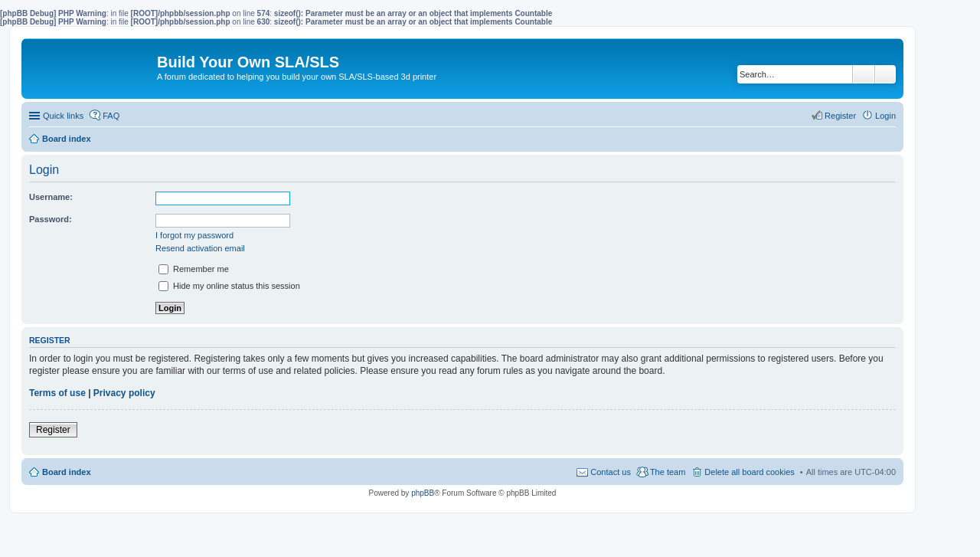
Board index (67, 472)
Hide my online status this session (229, 286)
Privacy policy (124, 393)
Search (864, 74)
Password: (51, 219)
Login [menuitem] (885, 116)
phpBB (423, 493)
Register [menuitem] (840, 116)
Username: (51, 197)
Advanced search (885, 74)
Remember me (194, 269)
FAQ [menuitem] (111, 116)
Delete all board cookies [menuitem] (749, 472)
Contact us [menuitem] (611, 472)
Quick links (63, 116)
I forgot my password (194, 235)
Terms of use (57, 393)
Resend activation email (200, 248)
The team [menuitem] (668, 472)
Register (53, 430)
